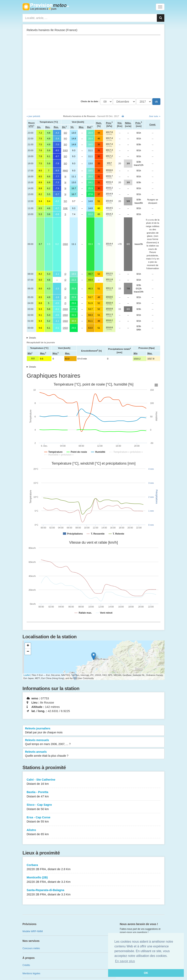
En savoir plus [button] (125, 961)
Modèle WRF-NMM (33, 931)
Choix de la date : (90, 101)
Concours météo (31, 948)
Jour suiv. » (155, 116)
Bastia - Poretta (93, 794)
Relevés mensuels (93, 742)
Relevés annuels (93, 754)
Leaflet (27, 675)
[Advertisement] (93, 67)
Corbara (93, 867)
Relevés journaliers (93, 731)
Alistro (93, 832)
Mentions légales (31, 973)
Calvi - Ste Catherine (93, 782)
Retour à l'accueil (46, 7)
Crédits (26, 965)
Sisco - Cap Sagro (93, 807)
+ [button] (28, 646)
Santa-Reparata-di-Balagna (93, 892)
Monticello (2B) (93, 880)
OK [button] (146, 973)
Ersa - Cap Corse (93, 820)
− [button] (28, 652)
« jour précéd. (34, 116)
